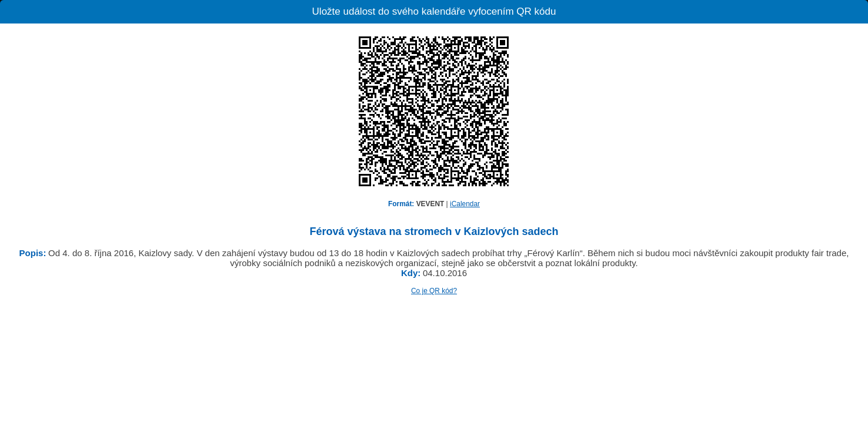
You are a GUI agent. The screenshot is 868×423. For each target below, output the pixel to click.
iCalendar (465, 204)
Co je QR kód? (434, 291)
